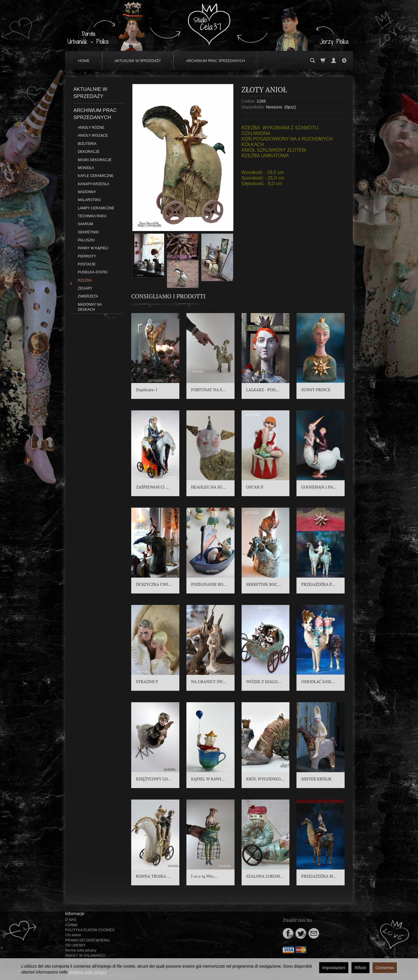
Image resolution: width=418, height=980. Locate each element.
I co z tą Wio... (204, 876)
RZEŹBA (85, 280)
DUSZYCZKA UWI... (154, 584)
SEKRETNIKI (88, 232)
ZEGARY (85, 288)
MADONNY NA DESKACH (90, 307)
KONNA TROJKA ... (153, 876)
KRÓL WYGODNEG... (266, 779)
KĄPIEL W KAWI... (208, 779)
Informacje (75, 914)
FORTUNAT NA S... (208, 390)
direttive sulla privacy (88, 972)
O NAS (71, 920)
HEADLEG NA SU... (209, 487)
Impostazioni (334, 968)
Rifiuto (360, 968)
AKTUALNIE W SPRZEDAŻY (138, 61)
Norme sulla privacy (81, 950)
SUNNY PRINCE (316, 390)
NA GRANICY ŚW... (209, 682)
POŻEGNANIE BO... (209, 584)
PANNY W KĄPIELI (93, 248)
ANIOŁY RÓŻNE (91, 128)
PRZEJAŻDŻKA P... (318, 584)
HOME (84, 61)
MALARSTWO (89, 200)
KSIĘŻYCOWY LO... (154, 779)
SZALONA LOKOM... (265, 876)
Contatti (71, 925)
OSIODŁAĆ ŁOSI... (318, 682)
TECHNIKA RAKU (92, 216)
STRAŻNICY (147, 682)
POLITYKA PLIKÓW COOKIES (90, 930)
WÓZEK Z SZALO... (264, 682)
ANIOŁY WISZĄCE (93, 136)
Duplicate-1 (147, 390)
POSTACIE (87, 264)
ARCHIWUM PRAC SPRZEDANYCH (215, 61)
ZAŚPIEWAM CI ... (152, 487)
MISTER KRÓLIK (316, 779)
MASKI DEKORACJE (95, 160)
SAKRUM (85, 224)
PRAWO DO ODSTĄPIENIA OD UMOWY (87, 943)
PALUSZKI (86, 240)
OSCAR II (255, 487)
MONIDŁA (86, 168)
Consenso (385, 968)
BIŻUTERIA (87, 144)
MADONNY (87, 192)
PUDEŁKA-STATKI (93, 272)
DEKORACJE (89, 152)
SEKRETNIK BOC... (264, 584)
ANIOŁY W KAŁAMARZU (85, 956)
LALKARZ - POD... (263, 390)
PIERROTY (87, 256)
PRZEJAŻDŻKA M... (319, 876)
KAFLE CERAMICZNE (96, 176)
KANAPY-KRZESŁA (93, 184)
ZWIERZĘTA (88, 296)
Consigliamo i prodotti (168, 296)
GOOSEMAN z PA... (319, 487)
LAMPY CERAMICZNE (96, 208)
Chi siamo (73, 935)
